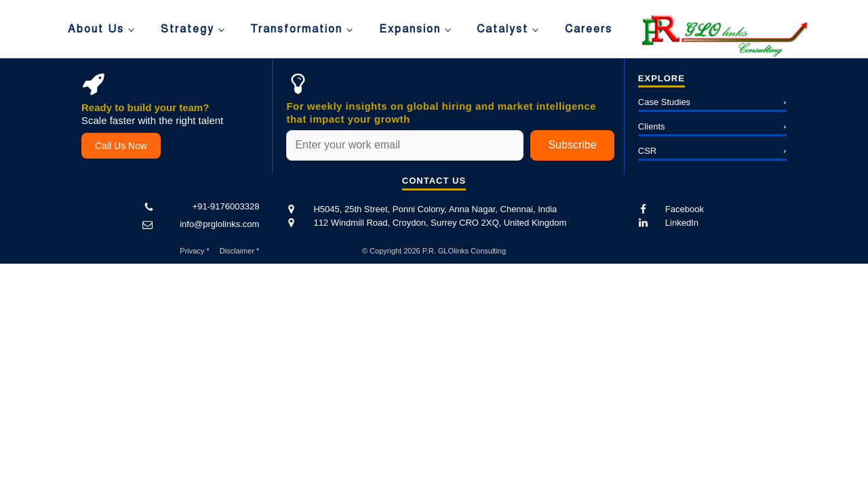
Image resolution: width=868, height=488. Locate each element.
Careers (589, 29)
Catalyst (502, 29)
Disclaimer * (240, 251)
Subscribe (572, 145)
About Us (96, 29)
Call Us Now (121, 146)
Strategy (188, 29)
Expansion (410, 29)
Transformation (296, 29)
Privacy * (194, 251)
